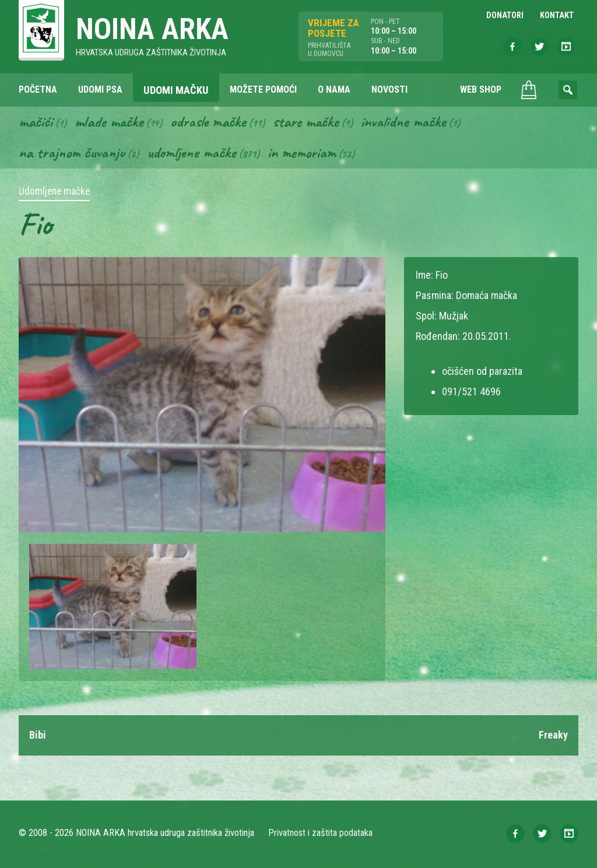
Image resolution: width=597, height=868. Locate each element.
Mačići (36, 121)
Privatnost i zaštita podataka (320, 833)
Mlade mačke (109, 121)
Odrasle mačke (208, 121)
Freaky (553, 735)
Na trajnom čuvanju (72, 152)
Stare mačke (306, 121)
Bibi (38, 735)
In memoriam (302, 152)
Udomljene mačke (192, 152)
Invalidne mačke (403, 121)
